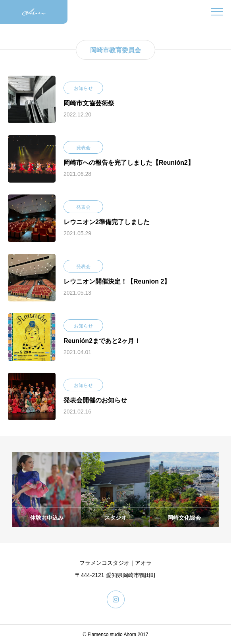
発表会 (83, 148)
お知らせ (83, 88)
